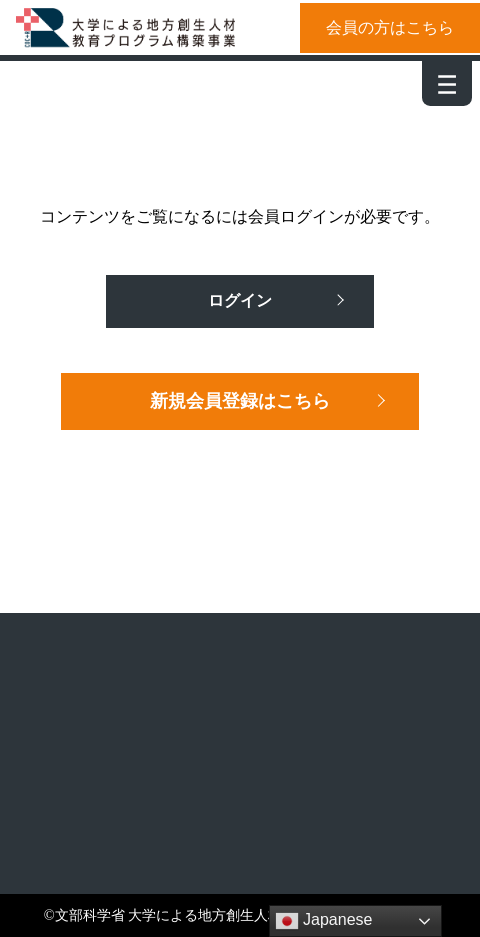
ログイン (240, 300)
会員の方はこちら (390, 27)
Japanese (324, 921)
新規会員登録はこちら (240, 401)
